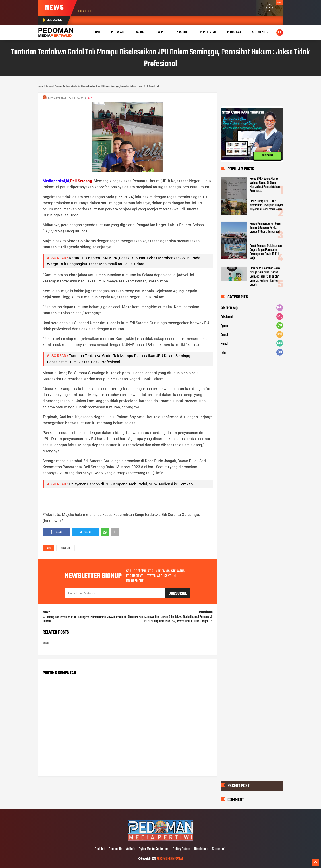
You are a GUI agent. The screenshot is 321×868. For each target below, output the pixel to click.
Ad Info (131, 849)
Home (97, 32)
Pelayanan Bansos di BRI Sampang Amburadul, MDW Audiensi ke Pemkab (131, 484)
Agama (225, 326)
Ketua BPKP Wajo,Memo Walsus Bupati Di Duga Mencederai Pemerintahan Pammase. (265, 185)
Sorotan (66, 548)
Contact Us (116, 849)
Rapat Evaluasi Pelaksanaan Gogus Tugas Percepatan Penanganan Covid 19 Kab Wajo (266, 252)
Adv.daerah (227, 317)
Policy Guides (182, 849)
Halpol (224, 344)
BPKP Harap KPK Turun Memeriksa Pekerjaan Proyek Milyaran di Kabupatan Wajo (266, 205)
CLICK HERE (267, 156)
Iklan (224, 353)
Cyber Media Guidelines (154, 849)
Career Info (219, 849)
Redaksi (100, 849)
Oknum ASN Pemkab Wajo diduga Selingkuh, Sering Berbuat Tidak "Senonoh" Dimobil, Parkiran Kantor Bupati (265, 277)
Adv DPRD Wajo (230, 308)
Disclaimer (201, 849)
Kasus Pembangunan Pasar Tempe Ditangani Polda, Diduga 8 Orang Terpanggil (265, 228)
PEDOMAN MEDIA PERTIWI (170, 859)
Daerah (225, 335)
